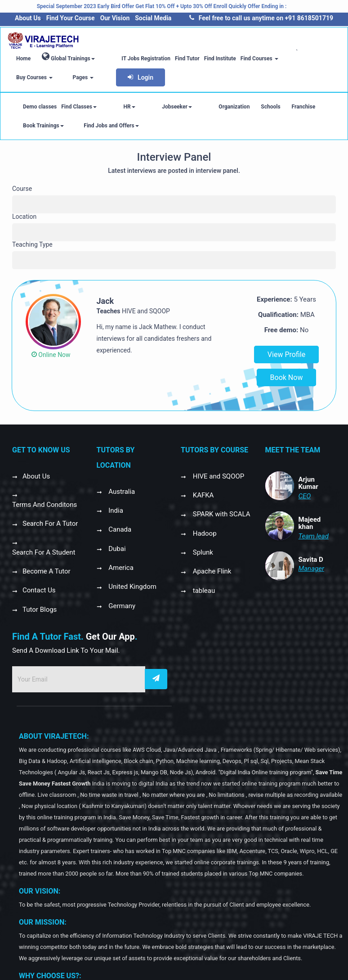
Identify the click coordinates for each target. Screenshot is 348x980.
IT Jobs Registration (131, 59)
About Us (28, 18)
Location (24, 217)
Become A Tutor (47, 571)
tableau (203, 591)
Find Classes (79, 107)
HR (114, 107)
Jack (105, 301)
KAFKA (202, 495)
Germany (121, 606)
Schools (224, 107)
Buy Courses (285, 59)
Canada (119, 529)
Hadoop (204, 533)
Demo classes (40, 107)
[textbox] (17, 201)
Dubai (116, 549)
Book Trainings (300, 107)
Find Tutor (172, 59)
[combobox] (174, 204)
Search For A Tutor (50, 524)
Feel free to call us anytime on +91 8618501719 (261, 18)
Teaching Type (32, 244)
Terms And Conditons (45, 505)
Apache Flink (211, 571)
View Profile (286, 355)
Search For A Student (44, 552)
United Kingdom (132, 587)
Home (23, 59)
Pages (319, 59)
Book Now (287, 377)
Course (22, 189)
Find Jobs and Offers (44, 126)
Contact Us (39, 590)
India (115, 510)
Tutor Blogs (40, 610)
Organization (188, 107)
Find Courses (244, 59)
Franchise (257, 107)
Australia (121, 492)
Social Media (153, 18)
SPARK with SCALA (221, 514)
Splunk (202, 552)
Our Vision (115, 18)
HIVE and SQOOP (218, 476)
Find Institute (204, 59)
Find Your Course (71, 18)
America (120, 568)
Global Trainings (68, 57)
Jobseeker (146, 107)
